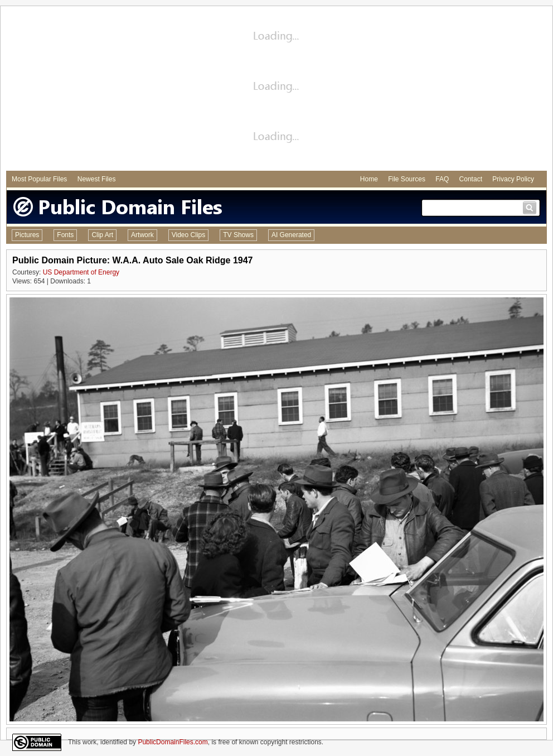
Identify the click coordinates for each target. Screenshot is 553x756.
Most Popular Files (39, 179)
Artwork (142, 235)
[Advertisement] (277, 90)
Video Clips (188, 235)
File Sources (407, 179)
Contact (471, 179)
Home (369, 179)
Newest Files (97, 179)
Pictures (27, 235)
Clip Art (102, 235)
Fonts (65, 235)
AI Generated (291, 235)
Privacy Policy (513, 179)
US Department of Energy (81, 272)
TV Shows (238, 235)
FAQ (442, 179)
